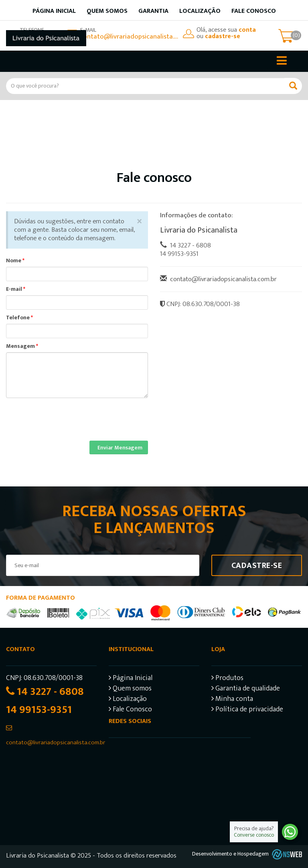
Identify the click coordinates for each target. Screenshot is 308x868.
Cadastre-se (257, 566)
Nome (15, 261)
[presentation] (67, 414)
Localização (200, 11)
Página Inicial (131, 679)
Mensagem (22, 346)
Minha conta (232, 700)
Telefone (19, 318)
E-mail (16, 289)
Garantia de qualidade (246, 689)
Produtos (227, 679)
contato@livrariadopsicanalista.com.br (130, 37)
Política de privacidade (247, 710)
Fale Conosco (254, 11)
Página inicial (54, 11)
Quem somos (107, 11)
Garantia (153, 11)
